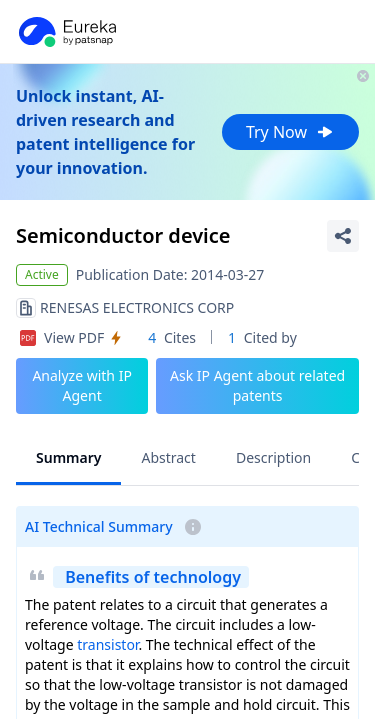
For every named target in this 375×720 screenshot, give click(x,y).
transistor (107, 644)
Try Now (290, 132)
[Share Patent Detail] (343, 236)
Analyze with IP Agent (82, 385)
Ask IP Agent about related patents (257, 385)
